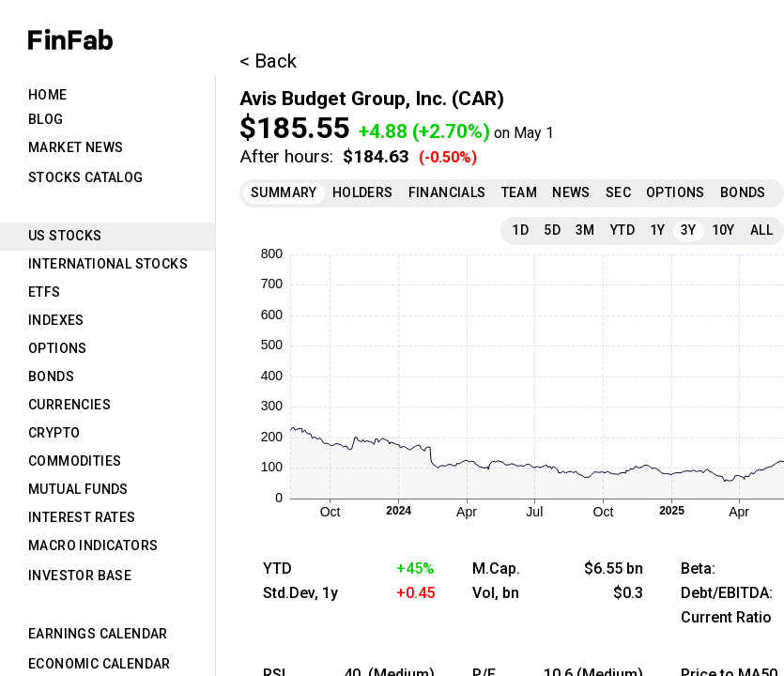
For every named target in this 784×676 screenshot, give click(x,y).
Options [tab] (58, 348)
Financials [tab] (447, 192)
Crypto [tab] (54, 433)
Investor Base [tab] (80, 576)
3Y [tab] (689, 230)
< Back (268, 61)
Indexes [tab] (56, 320)
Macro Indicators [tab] (93, 545)
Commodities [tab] (75, 461)
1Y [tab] (658, 230)
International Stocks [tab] (108, 264)
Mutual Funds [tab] (78, 489)
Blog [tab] (46, 119)
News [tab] (571, 192)
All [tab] (761, 230)
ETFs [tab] (45, 292)
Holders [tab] (363, 192)
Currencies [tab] (69, 405)
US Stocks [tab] (65, 236)
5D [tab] (552, 230)
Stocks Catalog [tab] (86, 177)
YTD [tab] (623, 230)
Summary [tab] (284, 192)
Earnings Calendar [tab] (98, 634)
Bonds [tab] (51, 376)
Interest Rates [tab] (82, 517)
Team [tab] (520, 192)
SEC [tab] (618, 192)
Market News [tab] (76, 147)
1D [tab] (520, 230)
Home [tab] (48, 95)
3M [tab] (585, 230)
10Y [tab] (723, 230)
